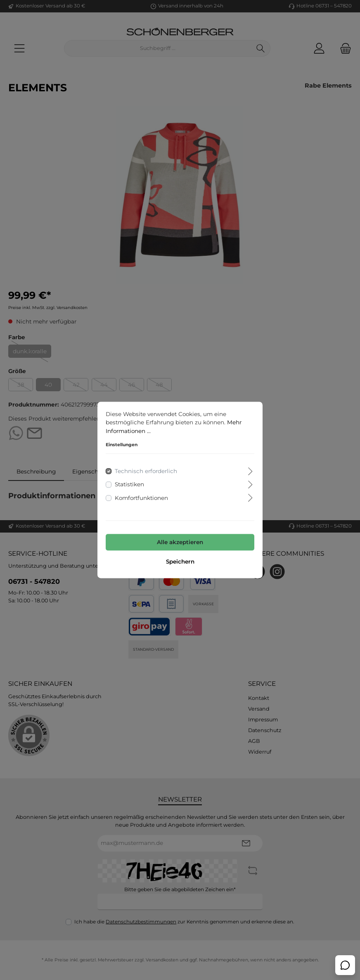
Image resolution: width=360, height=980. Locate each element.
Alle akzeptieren (180, 542)
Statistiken (129, 485)
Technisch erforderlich (146, 471)
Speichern (180, 562)
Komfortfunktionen (141, 498)
